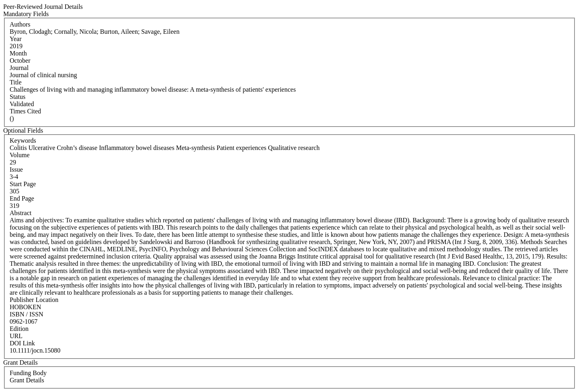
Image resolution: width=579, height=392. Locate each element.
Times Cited (25, 111)
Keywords (23, 141)
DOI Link (22, 343)
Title (16, 82)
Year (15, 39)
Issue (16, 169)
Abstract (21, 213)
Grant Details (27, 380)
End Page (22, 198)
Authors (20, 24)
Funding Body (28, 373)
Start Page (23, 184)
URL (16, 336)
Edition (19, 329)
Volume (20, 155)
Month (18, 53)
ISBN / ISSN (27, 314)
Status (17, 97)
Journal (19, 68)
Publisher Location (34, 300)
